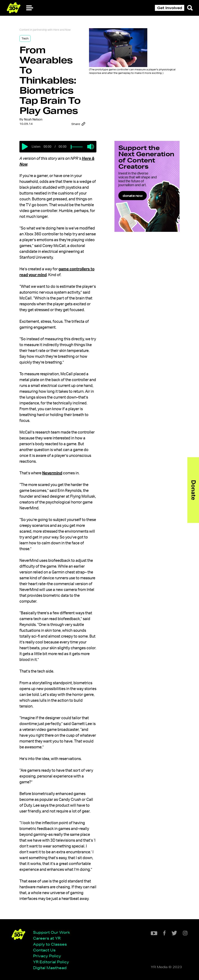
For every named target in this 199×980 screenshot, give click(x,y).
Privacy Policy (47, 956)
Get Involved (170, 8)
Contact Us (44, 950)
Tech (25, 38)
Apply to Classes (50, 944)
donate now (133, 196)
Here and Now (62, 30)
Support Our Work (51, 932)
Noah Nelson (33, 120)
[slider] (71, 147)
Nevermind (52, 473)
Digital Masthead (50, 968)
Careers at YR (47, 938)
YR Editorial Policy (51, 962)
